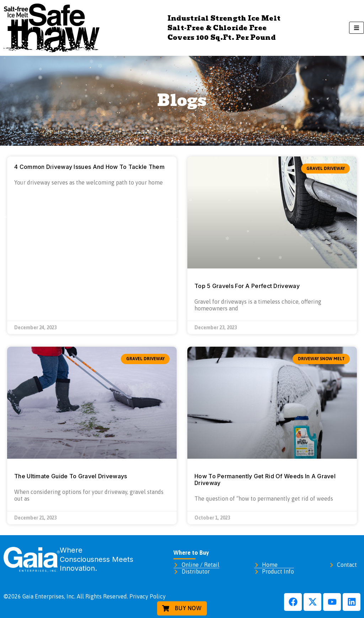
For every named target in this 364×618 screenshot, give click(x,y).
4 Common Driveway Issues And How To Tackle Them (89, 167)
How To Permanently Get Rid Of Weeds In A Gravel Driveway (265, 480)
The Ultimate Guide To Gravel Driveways (71, 476)
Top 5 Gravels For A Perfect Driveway (247, 286)
